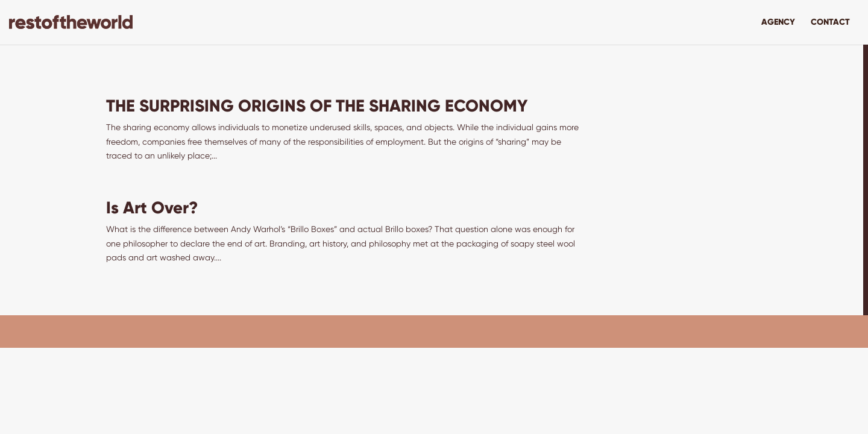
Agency (778, 23)
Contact (830, 23)
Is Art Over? (152, 208)
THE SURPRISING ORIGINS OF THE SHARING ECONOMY (317, 106)
